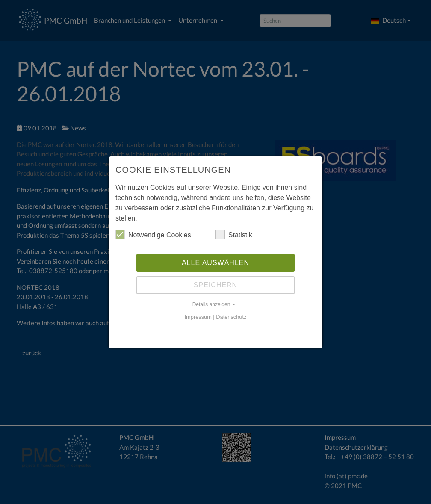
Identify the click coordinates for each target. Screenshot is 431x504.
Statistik (234, 235)
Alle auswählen (215, 263)
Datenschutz (231, 317)
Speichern (215, 285)
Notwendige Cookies (153, 235)
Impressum (198, 317)
